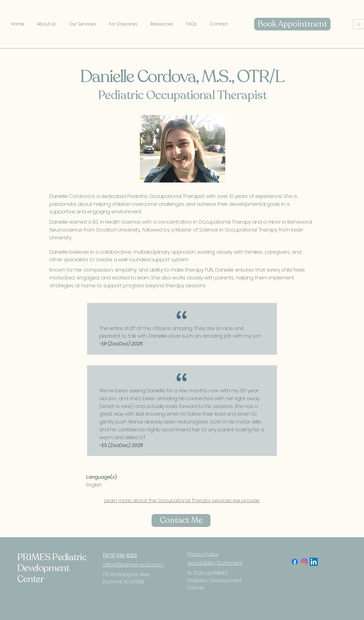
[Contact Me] (181, 521)
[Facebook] (295, 562)
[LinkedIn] (314, 562)
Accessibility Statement (215, 563)
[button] (47, 24)
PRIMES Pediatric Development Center (52, 568)
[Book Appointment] (292, 24)
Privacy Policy (203, 554)
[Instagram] (304, 562)
